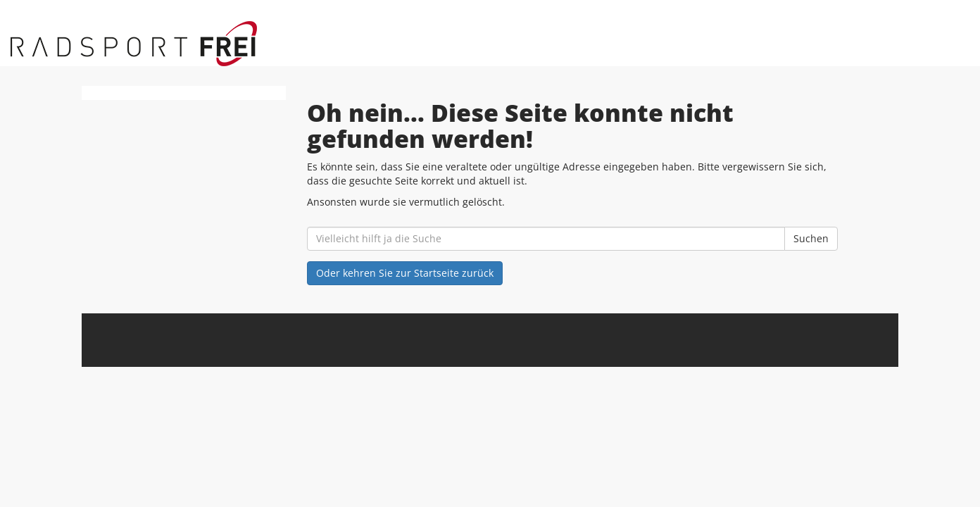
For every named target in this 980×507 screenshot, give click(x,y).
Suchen (811, 238)
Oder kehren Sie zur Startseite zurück (405, 273)
